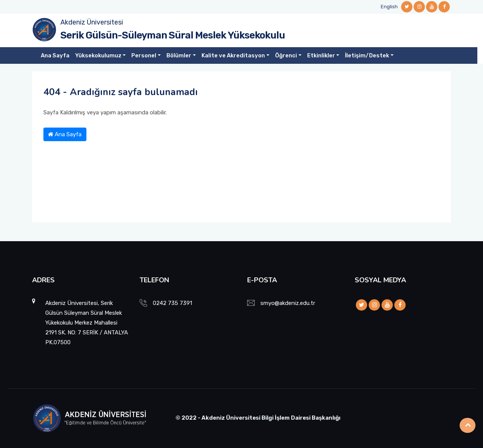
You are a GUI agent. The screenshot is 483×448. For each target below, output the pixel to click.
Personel (144, 55)
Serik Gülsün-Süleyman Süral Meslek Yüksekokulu (173, 35)
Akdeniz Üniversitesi (92, 22)
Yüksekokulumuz (98, 55)
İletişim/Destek (367, 55)
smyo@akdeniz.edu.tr (288, 303)
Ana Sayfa (55, 55)
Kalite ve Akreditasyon (233, 55)
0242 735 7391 (172, 303)
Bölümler (179, 55)
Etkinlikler (321, 55)
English (389, 7)
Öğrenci (286, 55)
